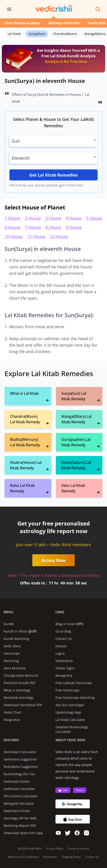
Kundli (9, 624)
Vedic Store (12, 646)
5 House (94, 218)
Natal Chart (12, 712)
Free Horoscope (67, 690)
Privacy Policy (54, 849)
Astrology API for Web (20, 818)
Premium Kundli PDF (19, 683)
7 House (33, 227)
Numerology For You (19, 774)
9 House (74, 227)
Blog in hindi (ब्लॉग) (70, 624)
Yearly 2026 (97, 23)
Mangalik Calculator (19, 803)
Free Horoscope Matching (75, 698)
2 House (33, 218)
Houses (61, 646)
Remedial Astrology (18, 698)
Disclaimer (50, 857)
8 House (53, 227)
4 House (74, 218)
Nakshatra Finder (17, 811)
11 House (36, 236)
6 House (12, 227)
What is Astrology (17, 690)
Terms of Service (78, 849)
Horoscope (12, 653)
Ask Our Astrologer (70, 705)
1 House (12, 218)
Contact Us (64, 639)
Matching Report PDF (20, 826)
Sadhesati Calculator (19, 789)
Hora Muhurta (15, 668)
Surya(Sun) (37, 34)
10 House (14, 236)
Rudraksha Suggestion (21, 767)
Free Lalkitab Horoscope (74, 683)
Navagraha (64, 675)
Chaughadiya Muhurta (21, 675)
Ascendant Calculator (20, 752)
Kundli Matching (16, 639)
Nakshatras (64, 661)
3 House (53, 218)
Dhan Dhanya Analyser (22, 23)
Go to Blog (63, 631)
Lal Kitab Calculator (70, 720)
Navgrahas (12, 720)
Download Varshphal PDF (23, 705)
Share (80, 790)
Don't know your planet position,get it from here (46, 185)
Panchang (11, 661)
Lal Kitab (14, 34)
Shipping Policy (71, 857)
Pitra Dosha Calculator (21, 796)
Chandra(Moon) (65, 34)
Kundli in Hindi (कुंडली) (20, 631)
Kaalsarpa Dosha (17, 781)
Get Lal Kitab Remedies (53, 175)
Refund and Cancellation (23, 857)
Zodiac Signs (65, 668)
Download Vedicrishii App (23, 833)
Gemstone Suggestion (20, 759)
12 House (59, 236)
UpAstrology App (68, 712)
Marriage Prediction (64, 23)
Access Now (53, 560)
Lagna (60, 653)
